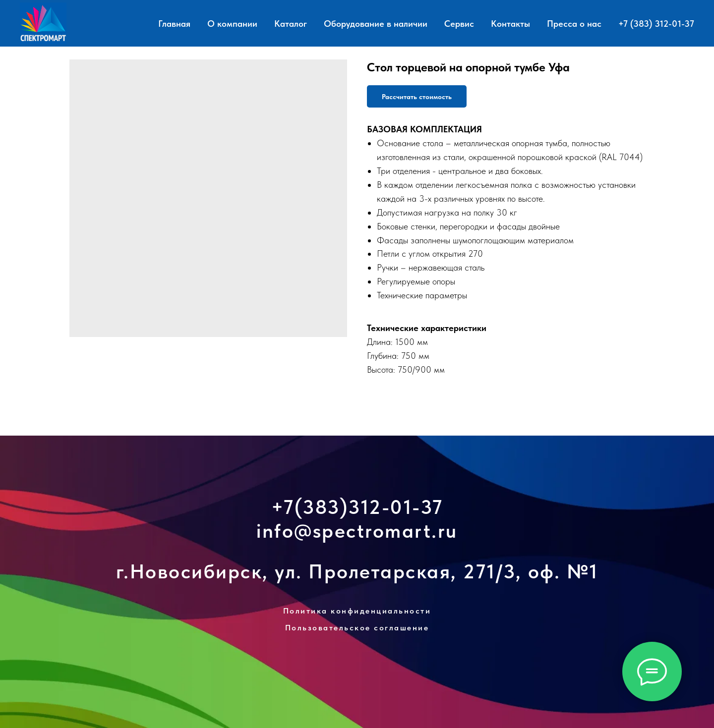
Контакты (510, 24)
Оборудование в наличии (376, 24)
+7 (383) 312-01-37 (656, 24)
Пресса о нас (574, 24)
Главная (174, 24)
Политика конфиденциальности (357, 611)
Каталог (291, 24)
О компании (232, 24)
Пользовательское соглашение (357, 628)
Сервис (459, 24)
